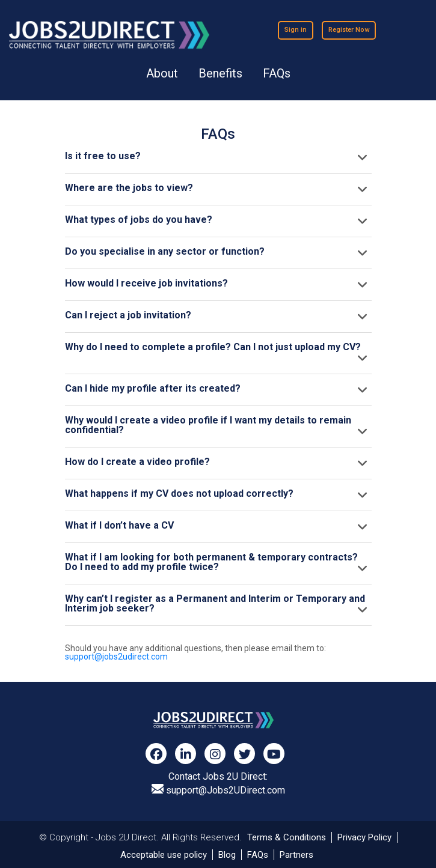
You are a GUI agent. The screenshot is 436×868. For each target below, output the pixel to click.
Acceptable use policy (164, 855)
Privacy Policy (364, 837)
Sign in (296, 30)
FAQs (277, 73)
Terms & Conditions (287, 837)
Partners (296, 855)
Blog (227, 855)
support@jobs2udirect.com (116, 657)
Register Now (349, 30)
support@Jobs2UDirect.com (218, 790)
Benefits (220, 73)
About (162, 73)
